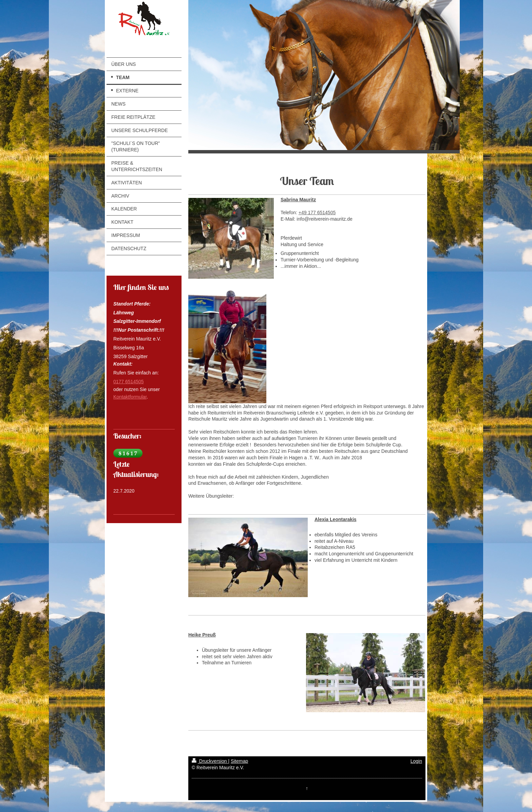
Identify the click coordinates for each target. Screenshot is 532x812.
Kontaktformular (130, 397)
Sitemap (239, 761)
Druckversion (210, 761)
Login (416, 761)
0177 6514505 (129, 382)
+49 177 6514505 (317, 213)
